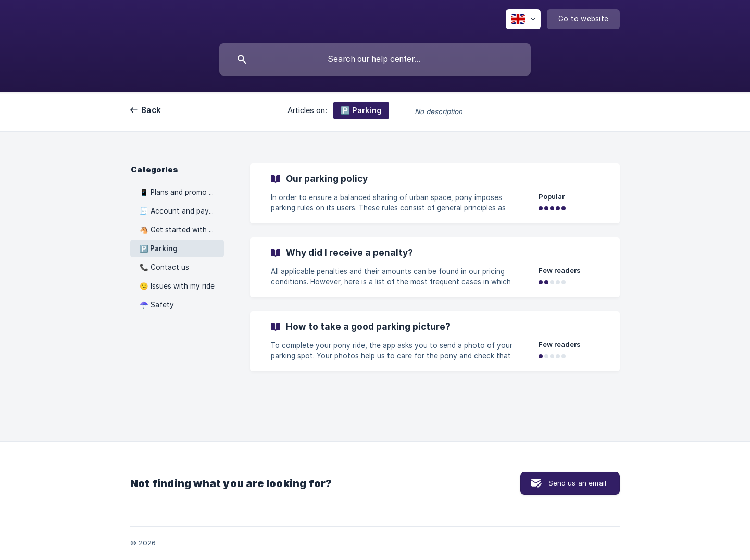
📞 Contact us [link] (164, 267)
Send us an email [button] (577, 483)
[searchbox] (375, 59)
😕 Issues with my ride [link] (177, 286)
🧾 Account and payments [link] (182, 211)
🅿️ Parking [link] (159, 248)
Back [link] (151, 110)
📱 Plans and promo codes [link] (182, 192)
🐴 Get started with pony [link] (182, 230)
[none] (523, 19)
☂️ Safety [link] (157, 305)
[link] (435, 193)
